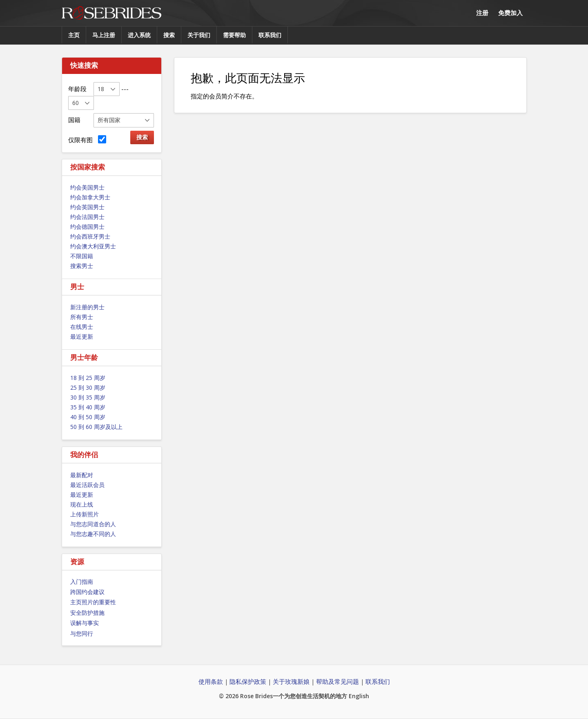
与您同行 (82, 633)
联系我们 (270, 35)
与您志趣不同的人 (93, 534)
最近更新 (82, 336)
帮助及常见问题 (337, 681)
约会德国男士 (87, 227)
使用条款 (211, 681)
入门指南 (82, 582)
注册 (482, 13)
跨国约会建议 (87, 592)
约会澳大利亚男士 (93, 246)
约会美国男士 (87, 187)
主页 (74, 35)
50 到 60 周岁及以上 (96, 427)
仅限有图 (87, 140)
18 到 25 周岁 (88, 378)
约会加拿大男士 (90, 197)
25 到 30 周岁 (88, 387)
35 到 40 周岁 (88, 407)
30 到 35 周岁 (88, 397)
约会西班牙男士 (90, 236)
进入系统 (139, 35)
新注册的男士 (87, 307)
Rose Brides (111, 13)
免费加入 (510, 13)
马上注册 (104, 35)
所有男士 (82, 317)
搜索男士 (82, 266)
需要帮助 (234, 35)
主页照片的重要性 (93, 602)
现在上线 (82, 504)
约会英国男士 (87, 207)
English (359, 696)
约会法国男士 (87, 217)
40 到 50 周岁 (88, 417)
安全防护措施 (87, 613)
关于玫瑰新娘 (291, 681)
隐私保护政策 (248, 681)
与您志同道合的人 (93, 524)
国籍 (74, 120)
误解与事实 (85, 623)
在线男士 (82, 327)
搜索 (169, 35)
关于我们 (199, 35)
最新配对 (82, 475)
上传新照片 (85, 514)
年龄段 (77, 89)
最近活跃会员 (87, 485)
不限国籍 (82, 256)
